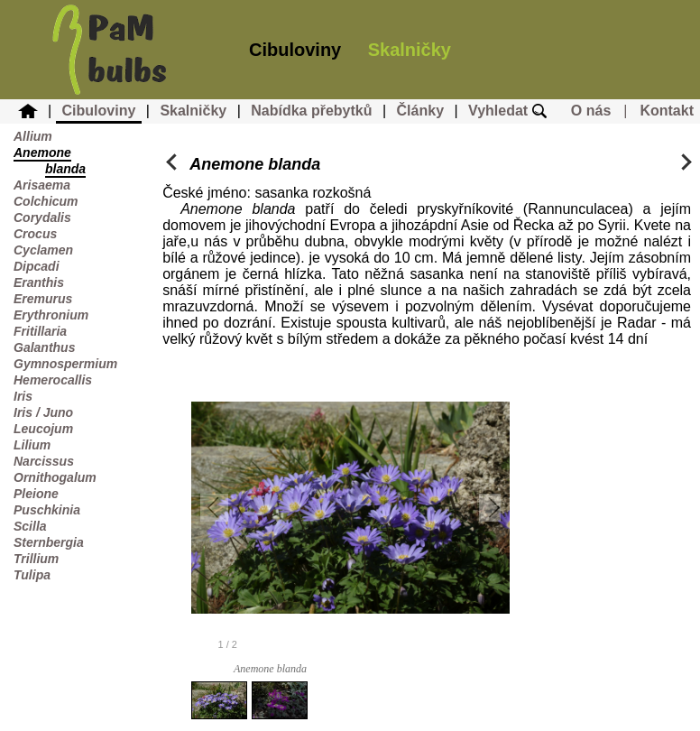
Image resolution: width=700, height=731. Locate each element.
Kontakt (667, 111)
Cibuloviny (295, 50)
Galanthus (44, 347)
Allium (33, 136)
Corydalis (42, 217)
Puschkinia (47, 510)
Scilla (30, 526)
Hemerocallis (53, 380)
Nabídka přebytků (311, 111)
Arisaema (42, 185)
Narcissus (44, 461)
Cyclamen (43, 250)
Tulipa (32, 575)
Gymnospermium (65, 364)
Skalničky (410, 50)
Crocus (35, 234)
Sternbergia (49, 542)
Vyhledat (507, 111)
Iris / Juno (43, 412)
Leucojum (43, 429)
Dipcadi (37, 266)
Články (420, 111)
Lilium (32, 445)
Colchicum (46, 201)
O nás (591, 111)
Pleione (36, 494)
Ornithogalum (55, 477)
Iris (23, 396)
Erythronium (51, 315)
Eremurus (43, 299)
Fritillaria (40, 331)
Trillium (36, 559)
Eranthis (39, 282)
